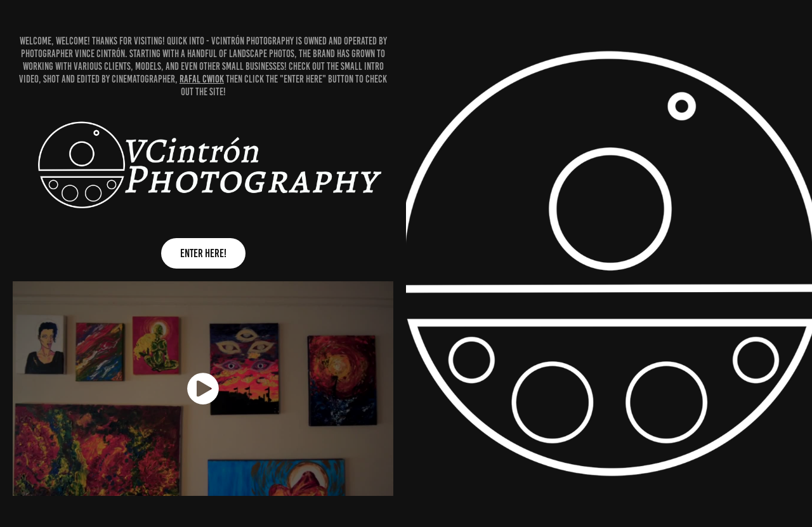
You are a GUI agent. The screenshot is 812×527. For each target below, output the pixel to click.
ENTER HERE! (203, 253)
